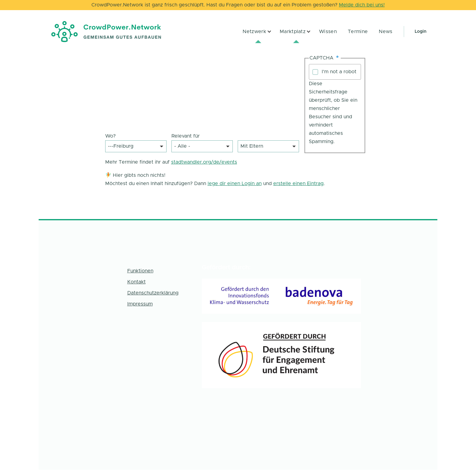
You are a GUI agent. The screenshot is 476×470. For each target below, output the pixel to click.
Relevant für (186, 136)
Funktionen (140, 271)
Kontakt (136, 282)
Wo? (110, 136)
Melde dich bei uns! (362, 5)
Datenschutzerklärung (153, 293)
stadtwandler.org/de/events (204, 162)
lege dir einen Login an (235, 184)
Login (420, 32)
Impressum (140, 304)
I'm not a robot (339, 72)
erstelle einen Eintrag (298, 184)
